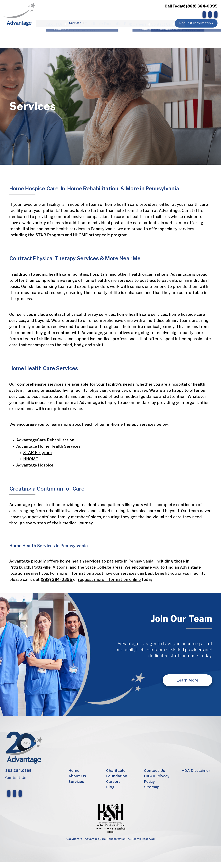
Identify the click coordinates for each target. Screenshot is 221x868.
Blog (127, 22)
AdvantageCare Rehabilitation (45, 440)
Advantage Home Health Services (48, 446)
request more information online (109, 579)
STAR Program (37, 453)
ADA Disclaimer (196, 771)
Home (74, 771)
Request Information (196, 22)
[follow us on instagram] (209, 15)
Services (78, 22)
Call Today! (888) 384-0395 (190, 6)
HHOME (31, 459)
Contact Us (158, 22)
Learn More (187, 680)
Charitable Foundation (104, 22)
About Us (60, 22)
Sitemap (152, 787)
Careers (139, 22)
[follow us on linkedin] (215, 15)
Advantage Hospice (35, 465)
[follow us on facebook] (203, 15)
